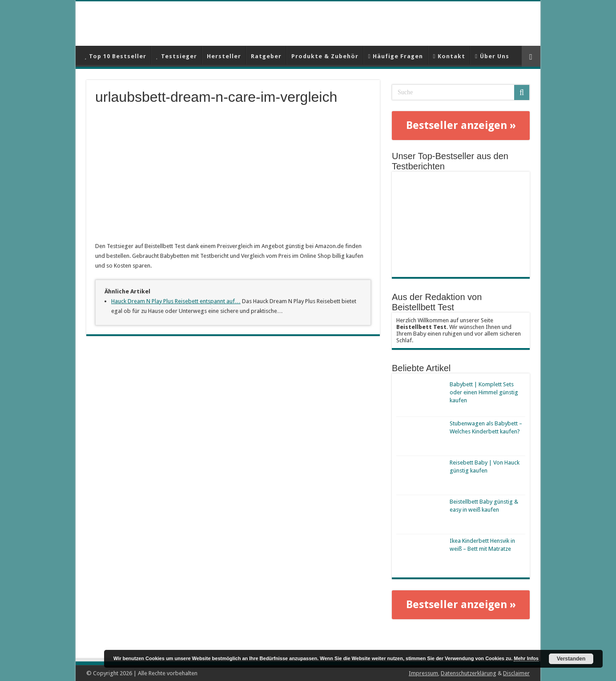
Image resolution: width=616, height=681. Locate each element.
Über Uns (492, 56)
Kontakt (449, 56)
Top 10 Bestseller (115, 56)
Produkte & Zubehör (325, 56)
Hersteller (224, 56)
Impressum (423, 673)
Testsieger (176, 56)
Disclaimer (516, 673)
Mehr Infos (526, 658)
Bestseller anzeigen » (461, 125)
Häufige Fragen (396, 56)
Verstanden (571, 659)
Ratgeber (266, 56)
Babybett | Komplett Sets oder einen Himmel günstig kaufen (484, 392)
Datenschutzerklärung (469, 673)
